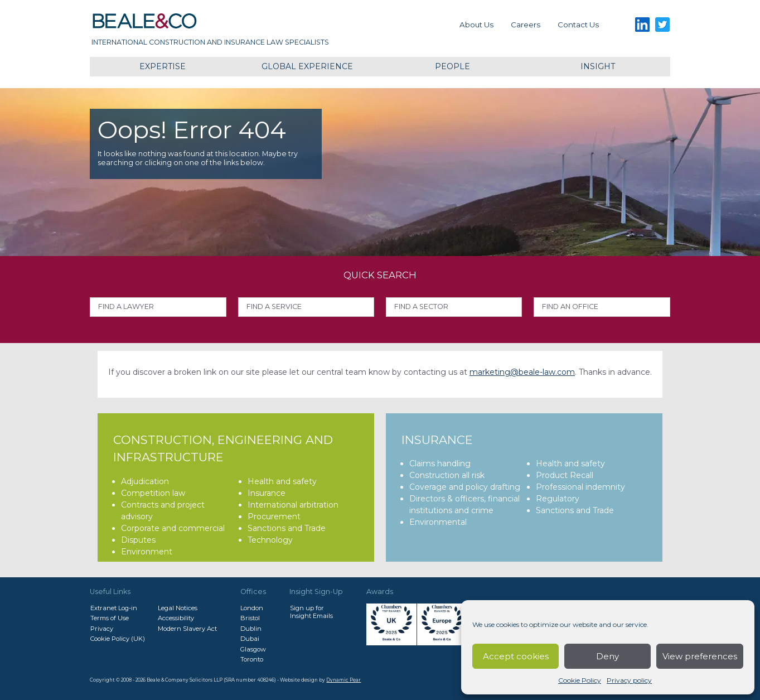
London (252, 608)
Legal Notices (178, 608)
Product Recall (565, 475)
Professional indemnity (580, 487)
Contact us (578, 25)
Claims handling (440, 464)
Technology (270, 540)
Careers (526, 25)
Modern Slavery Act (187, 629)
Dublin (251, 629)
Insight (598, 66)
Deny (607, 656)
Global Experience (307, 66)
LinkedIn (643, 25)
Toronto (252, 659)
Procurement (274, 516)
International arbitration (293, 505)
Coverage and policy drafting (465, 487)
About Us (476, 25)
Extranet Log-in (114, 608)
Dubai (250, 639)
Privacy (102, 629)
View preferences (700, 656)
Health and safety (282, 481)
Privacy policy (629, 680)
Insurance (267, 493)
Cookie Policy (580, 680)
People (452, 66)
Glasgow (253, 649)
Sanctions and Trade (287, 528)
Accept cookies (516, 656)
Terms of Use (110, 618)
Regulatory (558, 499)
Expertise (163, 66)
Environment (147, 552)
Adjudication (145, 481)
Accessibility (176, 618)
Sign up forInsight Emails (311, 612)
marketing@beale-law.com (522, 372)
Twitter (663, 25)
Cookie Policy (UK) (118, 639)
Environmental (438, 522)
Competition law (153, 493)
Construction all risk (447, 475)
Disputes (138, 540)
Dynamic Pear (343, 680)
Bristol (250, 618)
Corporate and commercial (173, 528)
